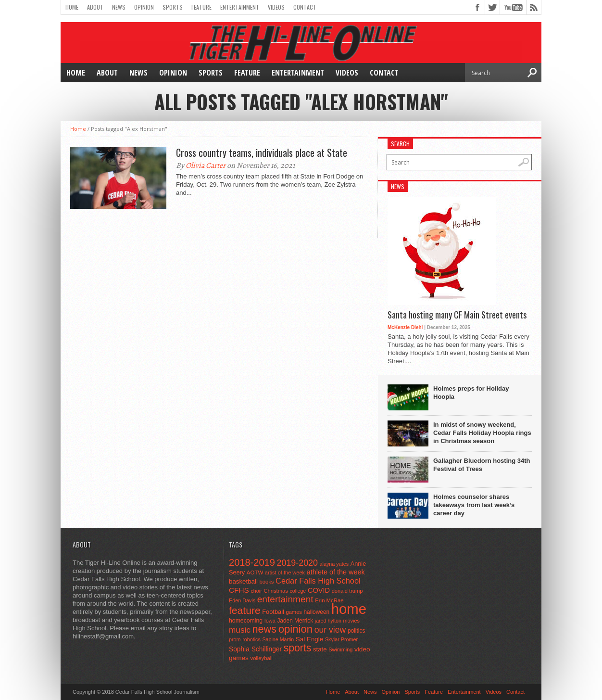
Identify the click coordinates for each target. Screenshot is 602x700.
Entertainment (240, 7)
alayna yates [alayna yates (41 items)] (334, 564)
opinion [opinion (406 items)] (295, 629)
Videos (276, 7)
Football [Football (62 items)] (273, 612)
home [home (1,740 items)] (349, 609)
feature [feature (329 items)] (245, 610)
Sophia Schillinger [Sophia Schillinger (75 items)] (255, 649)
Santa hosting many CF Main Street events (457, 315)
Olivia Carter (206, 165)
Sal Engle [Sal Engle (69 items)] (309, 639)
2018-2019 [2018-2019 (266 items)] (252, 562)
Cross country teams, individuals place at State (262, 153)
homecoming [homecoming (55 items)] (246, 621)
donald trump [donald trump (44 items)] (347, 591)
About (95, 7)
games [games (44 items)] (294, 612)
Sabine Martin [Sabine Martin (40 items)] (278, 639)
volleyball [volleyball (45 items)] (262, 658)
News (119, 7)
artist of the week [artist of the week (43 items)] (285, 573)
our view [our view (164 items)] (330, 630)
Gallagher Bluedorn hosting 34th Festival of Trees (482, 465)
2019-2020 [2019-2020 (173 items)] (297, 563)
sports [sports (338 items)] (298, 648)
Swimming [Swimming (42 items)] (340, 649)
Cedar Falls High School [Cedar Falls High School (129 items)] (318, 581)
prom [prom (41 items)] (235, 639)
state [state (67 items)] (320, 649)
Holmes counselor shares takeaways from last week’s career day (474, 505)
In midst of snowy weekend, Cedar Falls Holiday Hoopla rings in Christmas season (482, 433)
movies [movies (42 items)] (351, 621)
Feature (201, 7)
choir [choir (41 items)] (256, 591)
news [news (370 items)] (265, 629)
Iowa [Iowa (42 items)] (270, 621)
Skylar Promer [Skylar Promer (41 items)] (341, 639)
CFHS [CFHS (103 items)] (239, 590)
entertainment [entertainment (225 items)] (285, 599)
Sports (173, 7)
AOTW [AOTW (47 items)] (255, 573)
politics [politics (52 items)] (356, 631)
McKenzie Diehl (405, 327)
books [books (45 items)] (267, 582)
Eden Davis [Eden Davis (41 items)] (242, 600)
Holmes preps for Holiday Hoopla (471, 393)
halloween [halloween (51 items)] (317, 612)
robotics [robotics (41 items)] (251, 639)
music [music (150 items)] (240, 630)
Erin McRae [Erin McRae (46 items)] (329, 600)
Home (72, 7)
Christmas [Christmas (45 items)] (276, 591)
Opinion (144, 7)
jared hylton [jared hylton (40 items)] (328, 621)
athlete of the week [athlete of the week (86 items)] (336, 572)
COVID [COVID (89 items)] (319, 590)
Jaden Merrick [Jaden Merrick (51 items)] (295, 621)
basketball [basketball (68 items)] (243, 581)
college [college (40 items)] (298, 591)
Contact (305, 7)
